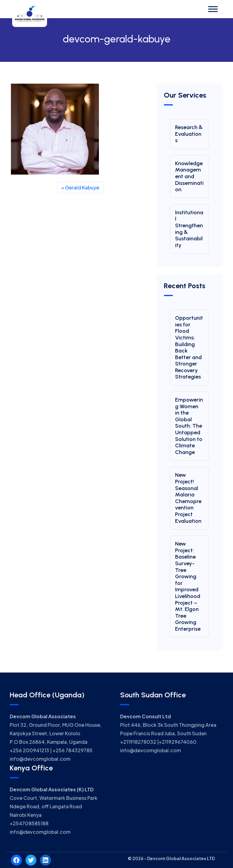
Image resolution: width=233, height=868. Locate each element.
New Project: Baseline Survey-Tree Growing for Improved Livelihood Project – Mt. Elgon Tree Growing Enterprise (188, 586)
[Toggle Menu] (213, 9)
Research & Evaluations (189, 134)
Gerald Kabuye (82, 187)
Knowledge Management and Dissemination (189, 176)
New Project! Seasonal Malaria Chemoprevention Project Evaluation (188, 498)
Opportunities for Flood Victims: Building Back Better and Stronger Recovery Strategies (189, 347)
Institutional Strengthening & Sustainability (189, 229)
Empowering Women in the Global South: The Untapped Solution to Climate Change (189, 426)
